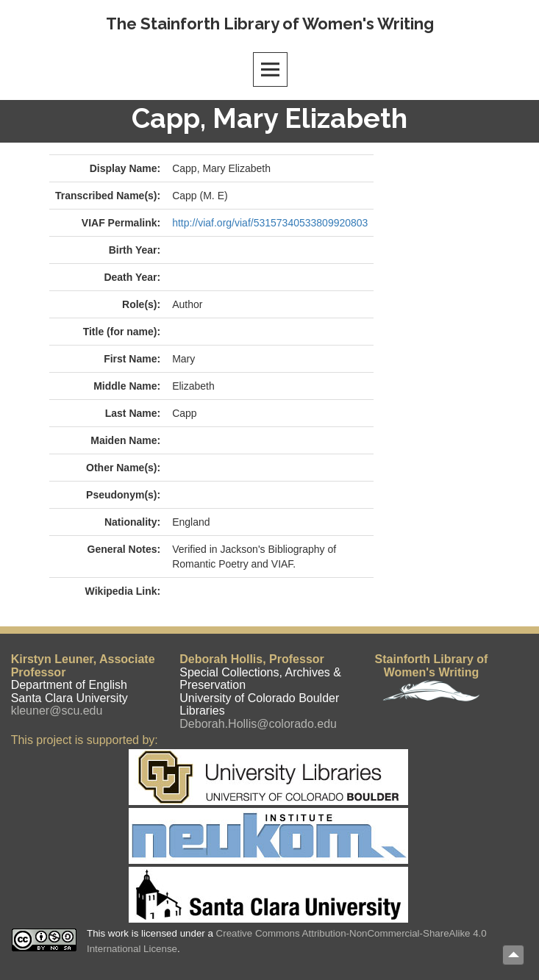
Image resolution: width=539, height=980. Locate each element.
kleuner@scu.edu (57, 711)
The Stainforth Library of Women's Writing (270, 24)
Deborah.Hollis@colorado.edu (258, 724)
